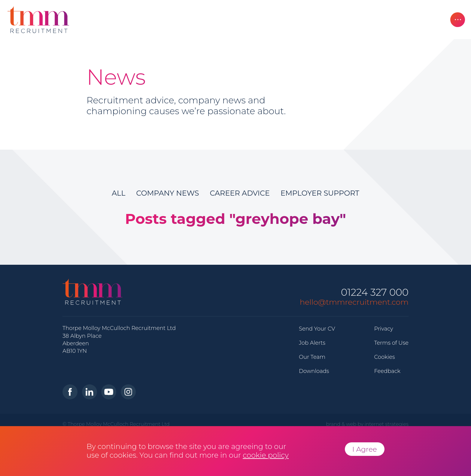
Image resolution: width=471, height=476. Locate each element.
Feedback (387, 371)
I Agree (365, 449)
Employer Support (320, 193)
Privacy (383, 329)
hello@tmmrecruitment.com (354, 302)
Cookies (384, 357)
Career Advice (240, 193)
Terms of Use (391, 343)
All (119, 193)
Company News (167, 193)
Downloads (314, 371)
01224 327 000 (375, 293)
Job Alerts (312, 343)
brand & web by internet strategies (367, 424)
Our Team (312, 357)
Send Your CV (317, 329)
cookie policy (266, 455)
